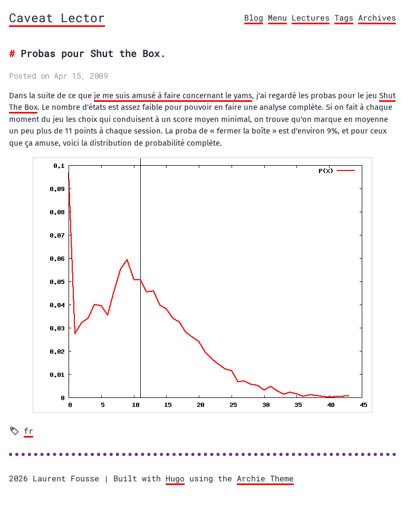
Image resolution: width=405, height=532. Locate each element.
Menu (277, 17)
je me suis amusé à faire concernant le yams (173, 96)
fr (28, 431)
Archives (377, 17)
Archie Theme (265, 478)
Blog (254, 17)
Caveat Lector (57, 17)
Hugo (175, 478)
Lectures (311, 17)
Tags (344, 17)
